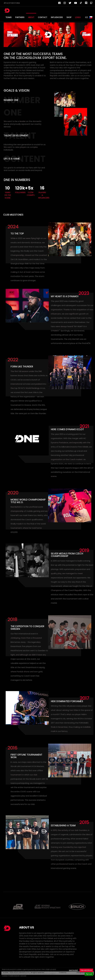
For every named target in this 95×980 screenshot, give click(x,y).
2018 (12, 619)
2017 (84, 698)
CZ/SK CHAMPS (31, 194)
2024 (13, 227)
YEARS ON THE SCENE (8, 195)
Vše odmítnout (86, 970)
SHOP (69, 17)
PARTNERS (20, 17)
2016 (12, 748)
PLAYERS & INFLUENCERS (42, 195)
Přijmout (89, 974)
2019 (84, 550)
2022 (13, 360)
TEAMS (9, 17)
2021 (84, 426)
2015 (84, 822)
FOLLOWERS (19, 192)
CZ (89, 17)
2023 (84, 293)
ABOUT (31, 17)
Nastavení (73, 970)
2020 (13, 493)
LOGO (78, 17)
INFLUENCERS (57, 17)
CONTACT (43, 17)
